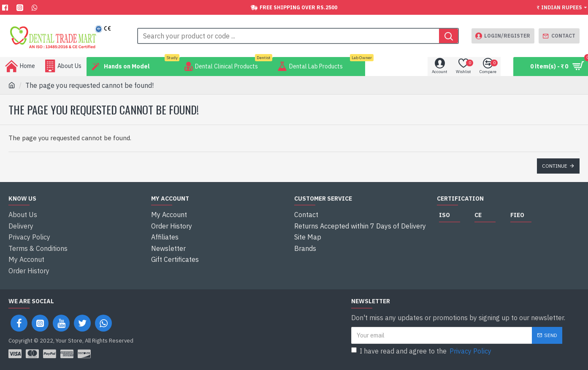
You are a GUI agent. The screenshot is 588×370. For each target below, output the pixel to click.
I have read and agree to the (422, 345)
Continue (555, 166)
